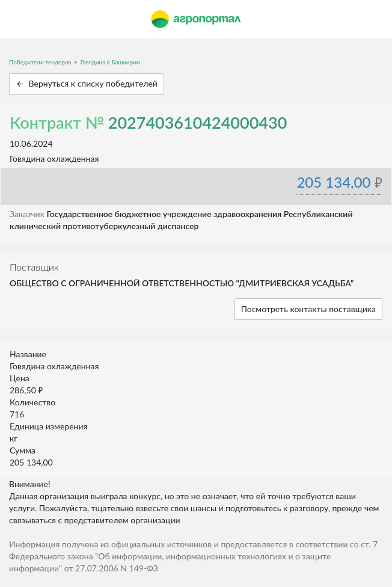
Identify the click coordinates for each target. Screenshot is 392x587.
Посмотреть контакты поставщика (308, 309)
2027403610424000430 (198, 122)
